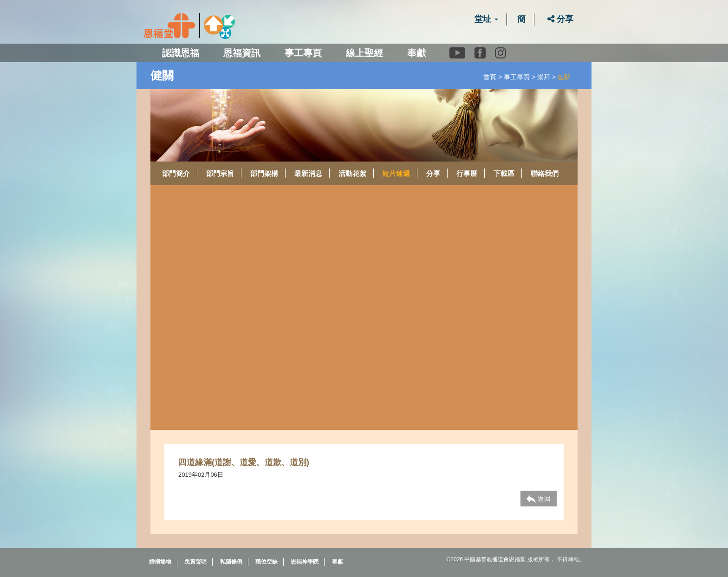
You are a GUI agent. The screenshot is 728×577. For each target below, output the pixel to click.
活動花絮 (352, 173)
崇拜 (544, 77)
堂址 (486, 19)
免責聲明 (195, 562)
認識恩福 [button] (181, 53)
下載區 (504, 173)
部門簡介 (176, 173)
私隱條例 (231, 562)
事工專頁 (517, 77)
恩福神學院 (305, 562)
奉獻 (416, 53)
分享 (560, 19)
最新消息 (308, 173)
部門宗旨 (220, 173)
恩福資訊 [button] (242, 53)
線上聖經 (364, 53)
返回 (539, 499)
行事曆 (467, 173)
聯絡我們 (545, 173)
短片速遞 (396, 173)
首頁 (490, 77)
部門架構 (264, 173)
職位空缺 (266, 562)
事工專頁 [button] (303, 53)
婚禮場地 (160, 562)
